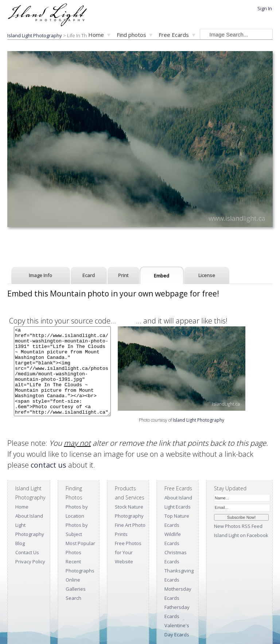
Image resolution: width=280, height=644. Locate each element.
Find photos (131, 35)
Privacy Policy (30, 561)
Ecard (89, 275)
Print (123, 275)
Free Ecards (174, 35)
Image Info (40, 275)
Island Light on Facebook (241, 535)
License (207, 275)
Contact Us (27, 552)
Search (73, 598)
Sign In (265, 8)
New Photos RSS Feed (238, 526)
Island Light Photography (199, 420)
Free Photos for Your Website (128, 552)
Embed (162, 276)
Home (96, 35)
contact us (48, 465)
